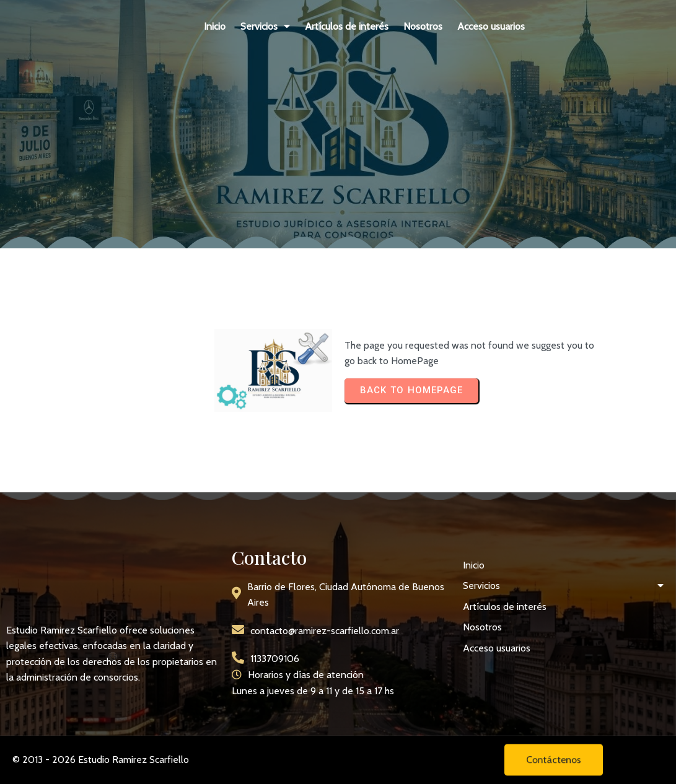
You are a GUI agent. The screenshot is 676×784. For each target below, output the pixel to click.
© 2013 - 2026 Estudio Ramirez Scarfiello (101, 760)
